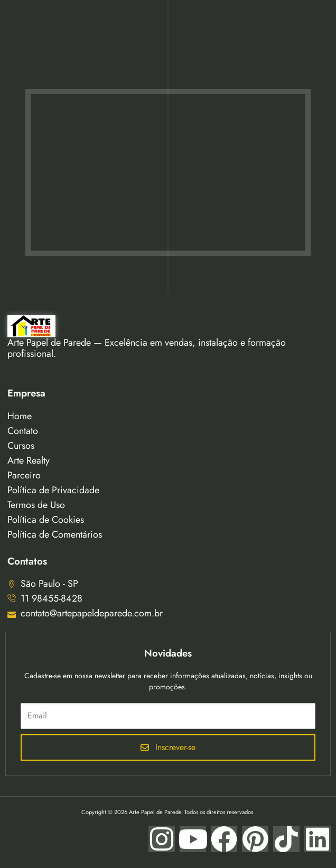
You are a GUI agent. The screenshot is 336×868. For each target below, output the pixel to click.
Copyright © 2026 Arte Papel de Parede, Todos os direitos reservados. (168, 812)
